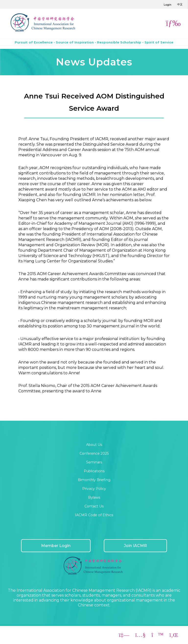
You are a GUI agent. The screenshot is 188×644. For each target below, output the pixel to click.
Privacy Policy (94, 489)
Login (168, 5)
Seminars (94, 462)
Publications (94, 471)
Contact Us (94, 506)
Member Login (56, 546)
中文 (180, 4)
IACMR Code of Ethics (94, 515)
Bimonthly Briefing (94, 480)
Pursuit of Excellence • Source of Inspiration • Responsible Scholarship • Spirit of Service (94, 42)
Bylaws (94, 497)
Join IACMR (135, 546)
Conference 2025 (94, 453)
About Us (94, 445)
